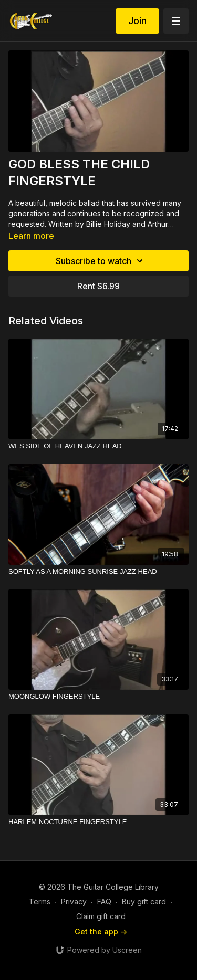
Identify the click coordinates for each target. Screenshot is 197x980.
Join (137, 21)
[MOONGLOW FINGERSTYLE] (98, 697)
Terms (40, 902)
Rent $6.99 (98, 286)
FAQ (104, 902)
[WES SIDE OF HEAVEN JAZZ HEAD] (98, 446)
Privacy (74, 902)
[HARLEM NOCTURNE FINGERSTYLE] (98, 822)
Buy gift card (144, 902)
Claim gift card (101, 916)
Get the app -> (101, 931)
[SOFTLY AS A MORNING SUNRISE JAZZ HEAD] (98, 572)
